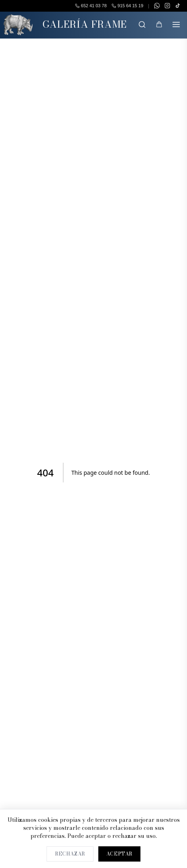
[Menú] (176, 25)
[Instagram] (167, 6)
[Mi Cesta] (159, 25)
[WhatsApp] (157, 6)
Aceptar (119, 854)
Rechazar (70, 854)
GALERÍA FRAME (85, 24)
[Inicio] (18, 25)
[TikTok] (178, 6)
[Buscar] (142, 25)
